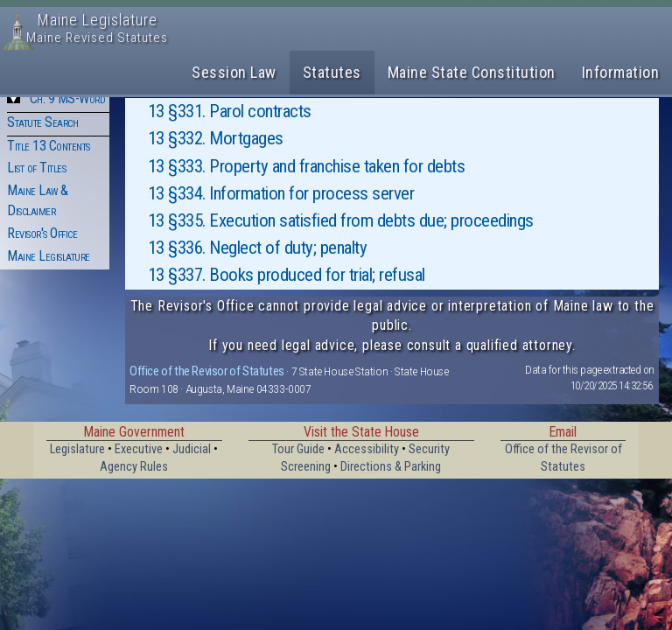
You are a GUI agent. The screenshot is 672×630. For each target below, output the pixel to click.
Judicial (192, 449)
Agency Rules (134, 467)
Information (621, 72)
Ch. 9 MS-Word (68, 98)
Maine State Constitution (472, 72)
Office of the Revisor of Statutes (207, 371)
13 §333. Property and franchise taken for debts (307, 166)
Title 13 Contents (49, 146)
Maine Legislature (49, 256)
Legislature (77, 449)
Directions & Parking (391, 467)
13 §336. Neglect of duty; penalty (258, 248)
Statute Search (42, 122)
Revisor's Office (42, 233)
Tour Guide (298, 449)
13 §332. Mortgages (216, 138)
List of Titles (36, 168)
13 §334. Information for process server (281, 193)
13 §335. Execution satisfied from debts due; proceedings (341, 220)
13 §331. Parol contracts (230, 111)
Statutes (332, 72)
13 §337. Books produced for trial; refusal (287, 275)
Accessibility (367, 449)
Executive (139, 449)
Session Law (234, 72)
